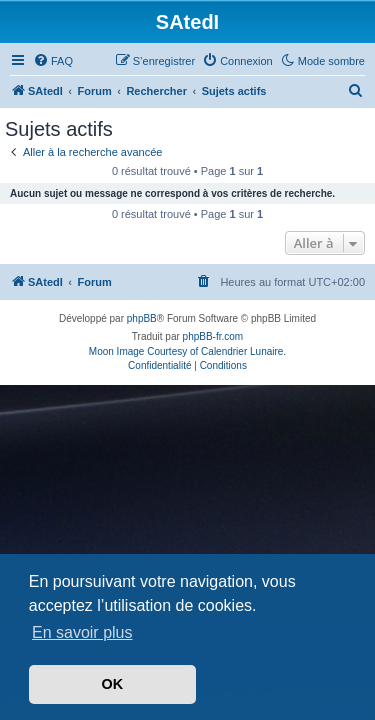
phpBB (142, 318)
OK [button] (113, 684)
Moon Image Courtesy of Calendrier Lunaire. (187, 351)
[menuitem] (53, 61)
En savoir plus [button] (82, 632)
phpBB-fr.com (213, 336)
